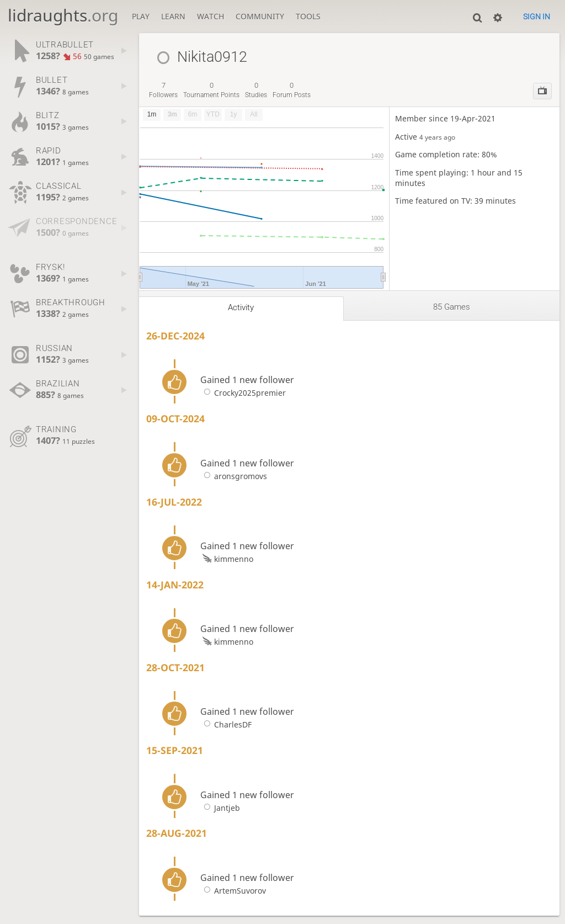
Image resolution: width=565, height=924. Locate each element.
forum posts (292, 90)
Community (260, 16)
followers (163, 90)
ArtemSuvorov (233, 891)
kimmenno (226, 559)
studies (256, 90)
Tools (308, 16)
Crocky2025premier (243, 393)
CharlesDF (226, 724)
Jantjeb (220, 808)
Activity (241, 307)
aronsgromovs (233, 476)
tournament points (211, 90)
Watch (210, 16)
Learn (173, 16)
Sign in (537, 17)
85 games (452, 307)
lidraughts (63, 15)
